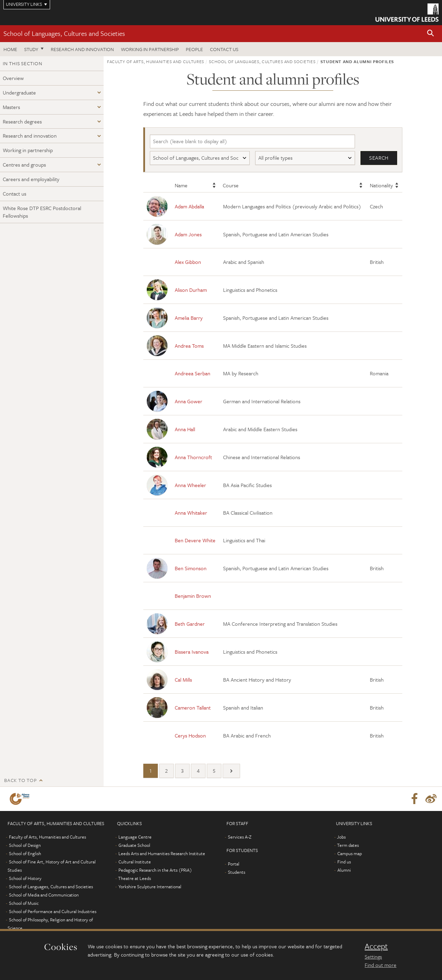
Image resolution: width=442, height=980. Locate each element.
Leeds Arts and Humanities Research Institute (162, 853)
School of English (25, 853)
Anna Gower (189, 401)
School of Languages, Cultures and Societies (64, 33)
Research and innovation (82, 49)
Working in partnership (150, 49)
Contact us (224, 49)
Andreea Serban (193, 374)
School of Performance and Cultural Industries (53, 911)
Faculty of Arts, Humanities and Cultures (156, 61)
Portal (234, 864)
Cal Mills (183, 680)
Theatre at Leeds (134, 878)
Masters (11, 107)
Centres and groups (24, 165)
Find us (344, 862)
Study (31, 49)
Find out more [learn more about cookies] (381, 965)
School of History (25, 878)
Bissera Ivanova (192, 652)
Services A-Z (240, 837)
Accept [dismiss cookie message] (376, 946)
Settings (373, 957)
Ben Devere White (195, 541)
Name (181, 186)
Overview (13, 78)
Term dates (348, 845)
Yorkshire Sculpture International (150, 887)
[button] (431, 34)
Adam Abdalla (189, 206)
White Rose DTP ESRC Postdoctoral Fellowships (42, 212)
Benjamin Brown (193, 596)
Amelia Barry (189, 318)
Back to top (20, 780)
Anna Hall (185, 429)
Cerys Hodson (190, 735)
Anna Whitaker (191, 513)
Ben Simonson (191, 568)
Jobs (341, 837)
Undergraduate (19, 92)
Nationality (381, 186)
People (194, 49)
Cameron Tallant (193, 707)
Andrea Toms (189, 346)
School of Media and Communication (44, 895)
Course (231, 186)
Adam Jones (188, 234)
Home (10, 49)
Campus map (350, 853)
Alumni (344, 870)
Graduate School (134, 845)
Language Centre (135, 837)
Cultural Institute (135, 862)
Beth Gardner (190, 624)
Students (237, 872)
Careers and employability (31, 179)
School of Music (24, 903)
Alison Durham (191, 290)
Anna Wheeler (190, 485)
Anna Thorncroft (193, 457)
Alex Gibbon (188, 262)
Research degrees (22, 121)
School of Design (25, 845)
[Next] (231, 771)
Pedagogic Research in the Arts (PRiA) (155, 870)
